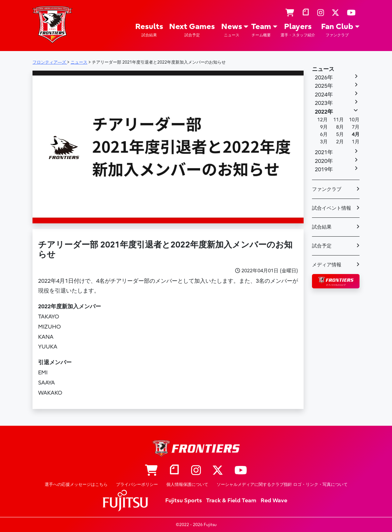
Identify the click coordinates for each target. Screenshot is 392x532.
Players (298, 30)
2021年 (324, 152)
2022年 (324, 112)
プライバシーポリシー (137, 484)
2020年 (324, 161)
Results (149, 30)
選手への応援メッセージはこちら (76, 484)
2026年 (324, 78)
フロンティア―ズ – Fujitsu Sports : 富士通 (52, 25)
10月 (354, 120)
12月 (322, 120)
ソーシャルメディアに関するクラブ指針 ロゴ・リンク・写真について (282, 484)
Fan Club (337, 30)
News (232, 30)
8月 (340, 127)
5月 (340, 134)
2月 (340, 142)
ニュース (323, 69)
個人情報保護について (187, 484)
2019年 (324, 170)
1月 (356, 142)
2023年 (324, 103)
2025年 (324, 86)
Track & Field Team (231, 501)
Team (261, 30)
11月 (339, 120)
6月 (324, 134)
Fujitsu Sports (184, 501)
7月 (356, 127)
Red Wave (274, 501)
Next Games (192, 30)
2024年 (324, 95)
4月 (356, 134)
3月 (324, 142)
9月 (324, 127)
